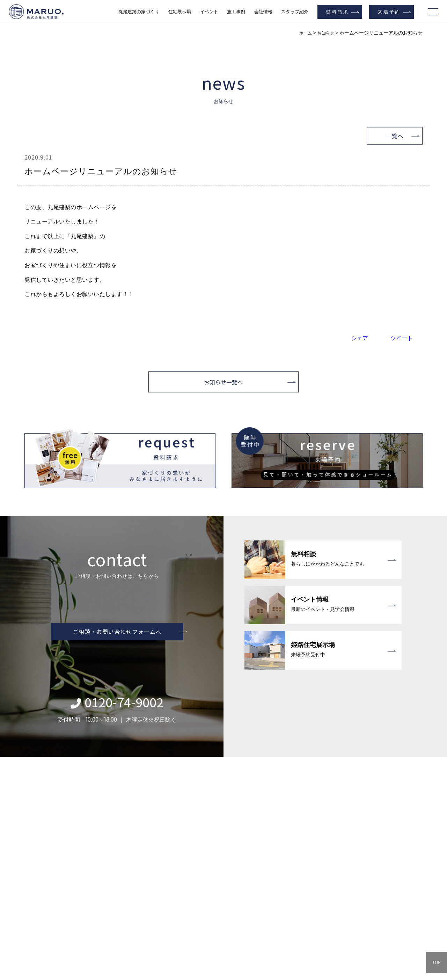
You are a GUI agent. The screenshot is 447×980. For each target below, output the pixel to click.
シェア (360, 338)
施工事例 (236, 12)
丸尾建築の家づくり (139, 12)
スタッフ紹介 (295, 12)
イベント (209, 12)
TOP (436, 962)
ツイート (402, 338)
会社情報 (263, 12)
